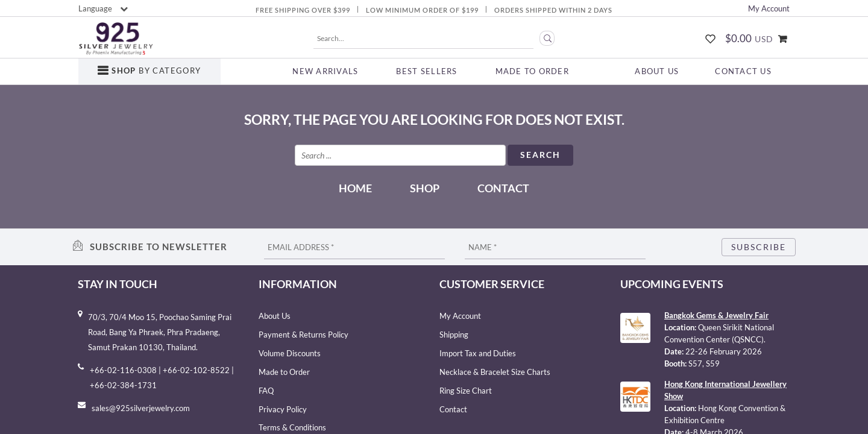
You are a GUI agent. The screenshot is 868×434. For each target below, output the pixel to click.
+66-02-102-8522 (196, 370)
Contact (503, 188)
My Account (769, 8)
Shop (425, 188)
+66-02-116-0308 (123, 370)
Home (355, 188)
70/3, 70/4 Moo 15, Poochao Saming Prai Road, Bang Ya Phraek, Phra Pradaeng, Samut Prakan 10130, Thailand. (160, 332)
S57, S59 (704, 363)
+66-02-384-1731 (123, 385)
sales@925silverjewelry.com (141, 408)
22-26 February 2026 (724, 351)
